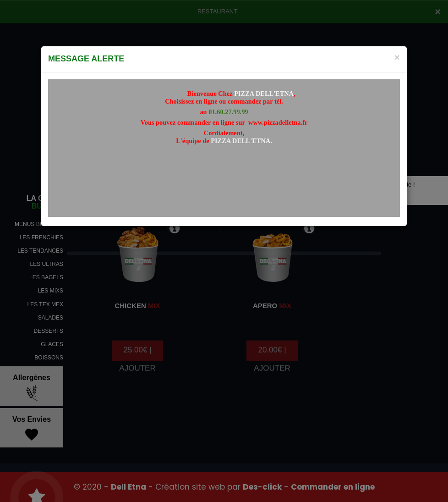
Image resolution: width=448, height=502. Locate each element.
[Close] (397, 57)
